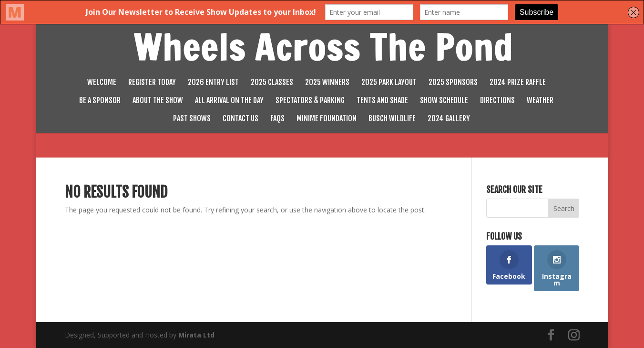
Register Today (152, 83)
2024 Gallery (449, 119)
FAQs (277, 119)
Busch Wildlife (392, 119)
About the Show (158, 101)
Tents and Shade (382, 101)
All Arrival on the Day (229, 101)
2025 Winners (327, 83)
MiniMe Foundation (327, 119)
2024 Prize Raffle (518, 83)
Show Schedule (444, 101)
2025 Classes (272, 83)
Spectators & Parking (310, 101)
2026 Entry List (213, 83)
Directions (497, 101)
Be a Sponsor (100, 101)
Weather (540, 101)
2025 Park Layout (389, 83)
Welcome (102, 83)
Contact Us (240, 119)
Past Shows (192, 119)
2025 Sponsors (453, 83)
